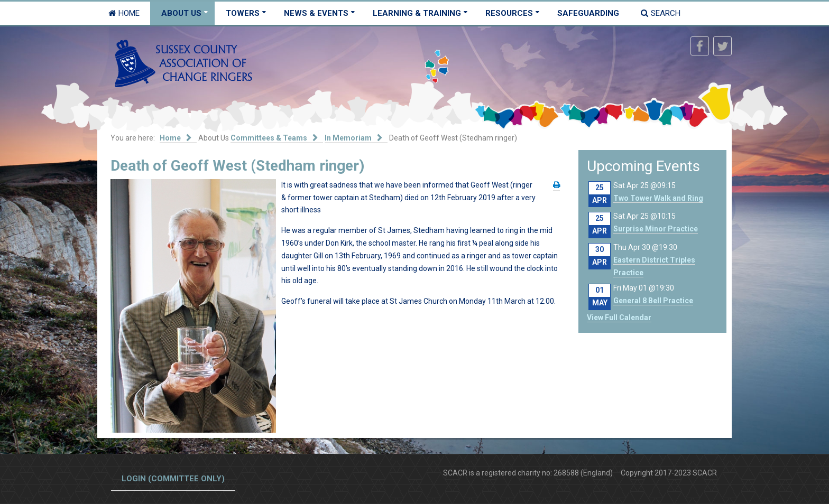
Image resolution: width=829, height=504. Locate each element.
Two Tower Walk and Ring (658, 198)
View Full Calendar (619, 318)
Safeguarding (588, 13)
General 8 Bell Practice (653, 301)
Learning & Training (417, 13)
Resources (509, 13)
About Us (181, 13)
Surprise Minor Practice (656, 229)
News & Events (316, 13)
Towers (243, 13)
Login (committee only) (173, 479)
